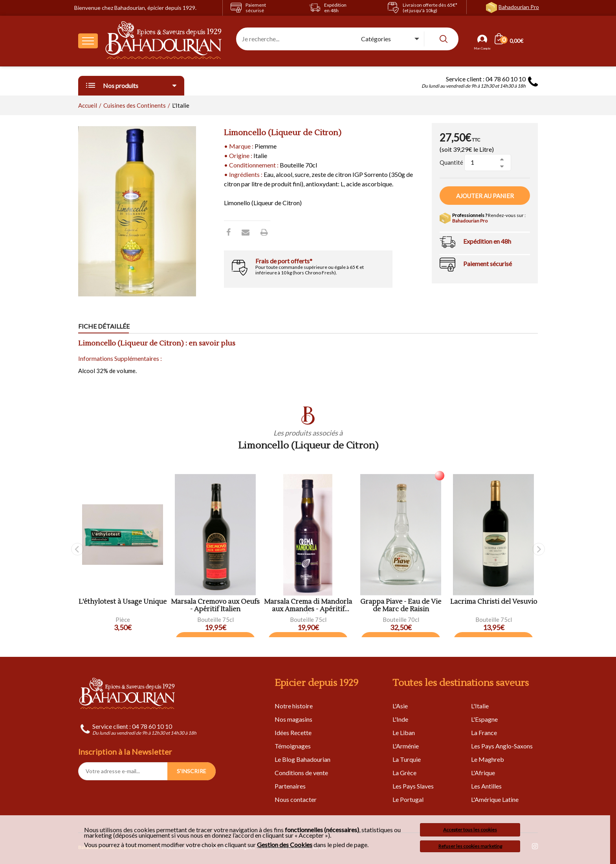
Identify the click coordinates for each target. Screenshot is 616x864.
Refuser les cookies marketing (470, 846)
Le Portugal (408, 799)
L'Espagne (484, 719)
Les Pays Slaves (413, 786)
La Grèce (404, 773)
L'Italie (480, 706)
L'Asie (400, 706)
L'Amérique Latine (495, 799)
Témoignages (293, 746)
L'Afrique (483, 773)
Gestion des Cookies (285, 845)
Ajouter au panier (485, 196)
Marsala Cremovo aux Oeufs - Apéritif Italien (215, 606)
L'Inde (400, 719)
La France (484, 733)
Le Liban (404, 733)
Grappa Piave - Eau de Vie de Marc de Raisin (401, 606)
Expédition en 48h (487, 241)
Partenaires (290, 786)
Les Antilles (486, 786)
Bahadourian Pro (519, 7)
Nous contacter (296, 799)
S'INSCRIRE (192, 771)
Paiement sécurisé (488, 264)
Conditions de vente (301, 773)
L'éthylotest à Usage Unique (123, 602)
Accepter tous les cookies (470, 830)
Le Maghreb (488, 759)
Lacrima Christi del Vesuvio (494, 602)
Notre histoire (294, 706)
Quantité (451, 162)
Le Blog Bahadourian (302, 759)
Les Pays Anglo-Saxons (502, 746)
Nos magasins (293, 719)
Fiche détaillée (104, 326)
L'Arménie (406, 746)
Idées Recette (293, 733)
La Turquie (407, 759)
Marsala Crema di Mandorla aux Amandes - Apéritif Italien (308, 606)
